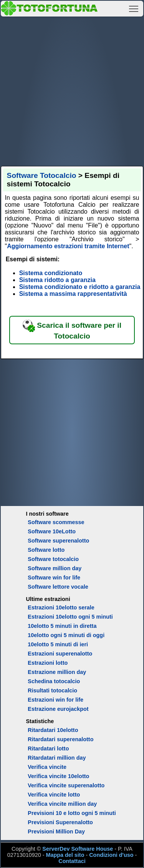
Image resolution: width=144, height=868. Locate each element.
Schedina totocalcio (54, 681)
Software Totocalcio (42, 175)
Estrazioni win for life (55, 700)
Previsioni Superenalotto (60, 822)
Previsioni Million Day (56, 831)
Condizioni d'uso (111, 855)
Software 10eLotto (52, 531)
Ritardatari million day (57, 758)
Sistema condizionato (51, 273)
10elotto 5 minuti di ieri (58, 644)
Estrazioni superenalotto (60, 654)
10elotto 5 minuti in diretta (62, 626)
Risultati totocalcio (52, 690)
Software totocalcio (53, 559)
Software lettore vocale (58, 587)
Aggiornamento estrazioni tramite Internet (68, 246)
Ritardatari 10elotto (53, 730)
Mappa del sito (65, 855)
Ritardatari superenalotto (60, 739)
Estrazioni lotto (48, 663)
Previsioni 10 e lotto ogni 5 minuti (72, 813)
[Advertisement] (72, 90)
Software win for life (54, 578)
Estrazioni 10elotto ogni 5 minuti (70, 617)
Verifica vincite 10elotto (58, 776)
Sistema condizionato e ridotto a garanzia (80, 287)
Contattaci (72, 861)
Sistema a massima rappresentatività (73, 294)
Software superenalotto (58, 541)
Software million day (55, 568)
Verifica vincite (47, 767)
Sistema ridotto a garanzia (57, 280)
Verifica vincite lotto (54, 795)
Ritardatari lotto (48, 749)
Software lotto (46, 550)
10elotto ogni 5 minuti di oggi (66, 635)
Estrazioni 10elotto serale (61, 607)
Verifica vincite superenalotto (66, 785)
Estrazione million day (57, 672)
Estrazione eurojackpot (58, 709)
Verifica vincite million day (62, 804)
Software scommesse (56, 522)
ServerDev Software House (78, 849)
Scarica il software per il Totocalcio (72, 330)
